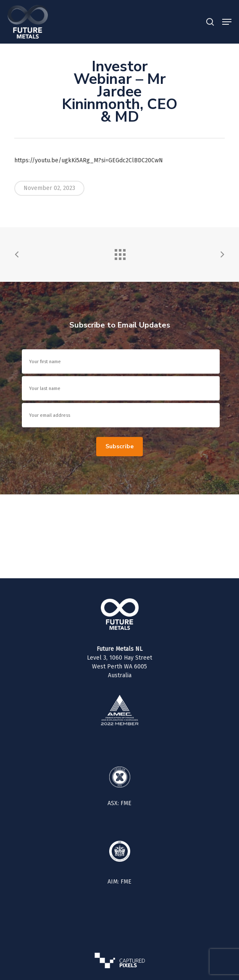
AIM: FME (119, 882)
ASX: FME (119, 803)
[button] (227, 22)
